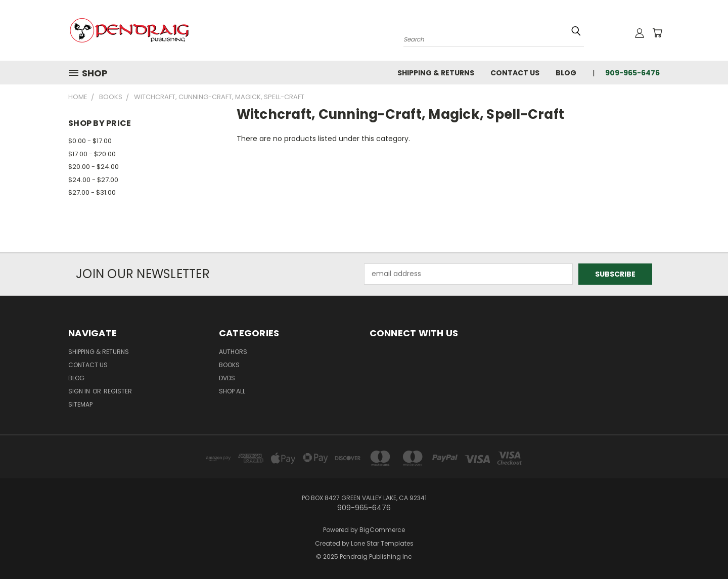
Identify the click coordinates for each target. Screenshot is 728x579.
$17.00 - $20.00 (92, 154)
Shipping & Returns (436, 73)
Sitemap (80, 404)
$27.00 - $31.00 (92, 192)
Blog (566, 73)
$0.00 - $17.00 (90, 141)
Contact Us (515, 73)
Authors (233, 352)
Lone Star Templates (382, 543)
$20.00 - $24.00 (94, 167)
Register (118, 391)
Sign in (80, 391)
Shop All (232, 391)
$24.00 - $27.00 (93, 180)
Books (229, 365)
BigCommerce (382, 530)
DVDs (227, 378)
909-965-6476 (632, 73)
